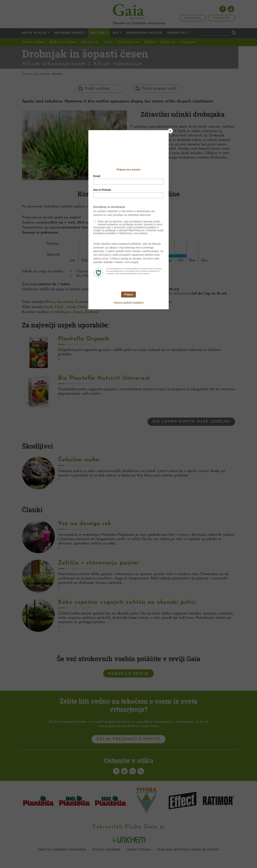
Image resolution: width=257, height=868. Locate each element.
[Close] (170, 131)
